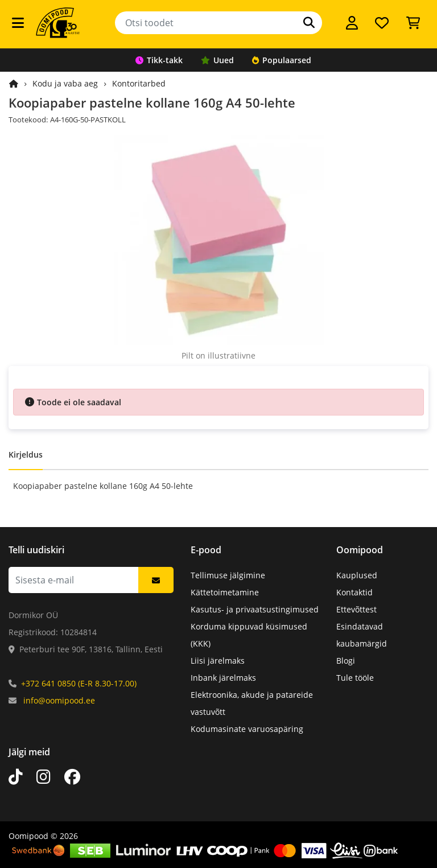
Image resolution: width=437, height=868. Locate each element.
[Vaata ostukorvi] (413, 23)
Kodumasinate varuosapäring (247, 729)
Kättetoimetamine (225, 592)
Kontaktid (354, 592)
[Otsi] (309, 23)
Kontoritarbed (139, 83)
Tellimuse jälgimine (228, 575)
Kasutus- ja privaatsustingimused (255, 609)
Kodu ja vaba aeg (65, 83)
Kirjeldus (26, 454)
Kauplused (357, 575)
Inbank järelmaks (223, 678)
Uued (217, 60)
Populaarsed (282, 60)
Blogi (346, 661)
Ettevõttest (356, 609)
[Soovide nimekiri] (382, 23)
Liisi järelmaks (218, 661)
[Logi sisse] (352, 23)
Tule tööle (355, 678)
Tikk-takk (159, 60)
